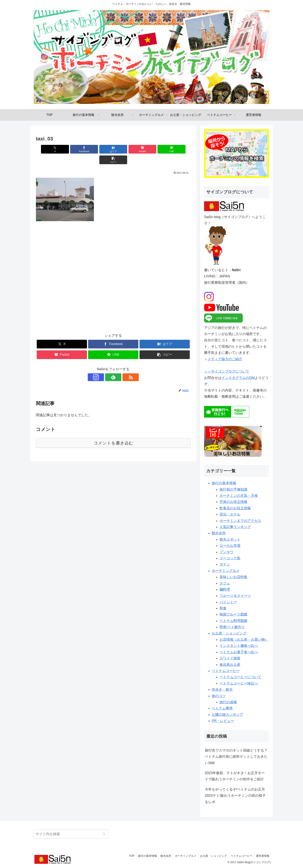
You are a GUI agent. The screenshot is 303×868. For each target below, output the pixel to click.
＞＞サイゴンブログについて (227, 371)
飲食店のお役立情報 (235, 508)
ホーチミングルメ (226, 571)
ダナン (225, 564)
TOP (128, 856)
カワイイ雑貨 (230, 658)
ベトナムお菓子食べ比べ (239, 652)
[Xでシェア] (48, 149)
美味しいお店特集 (233, 577)
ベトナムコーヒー (226, 671)
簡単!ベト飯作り (232, 627)
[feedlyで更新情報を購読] (113, 367)
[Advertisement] (113, 269)
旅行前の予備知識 (233, 489)
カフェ (225, 583)
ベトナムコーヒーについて (240, 677)
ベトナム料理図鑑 (233, 621)
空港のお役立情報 (233, 502)
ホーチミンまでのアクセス (240, 521)
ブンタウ (226, 552)
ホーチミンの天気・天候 (239, 496)
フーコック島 (230, 558)
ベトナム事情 (222, 708)
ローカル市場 (230, 546)
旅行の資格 (228, 702)
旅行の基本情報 (224, 483)
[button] (178, 149)
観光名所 (219, 533)
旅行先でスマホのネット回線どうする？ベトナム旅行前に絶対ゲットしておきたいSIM (236, 757)
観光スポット (230, 539)
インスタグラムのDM (238, 378)
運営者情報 (262, 856)
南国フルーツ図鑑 (233, 614)
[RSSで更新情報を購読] (122, 367)
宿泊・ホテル (230, 514)
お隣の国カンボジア (227, 715)
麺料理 (225, 589)
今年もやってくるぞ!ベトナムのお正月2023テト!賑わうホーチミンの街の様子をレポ (235, 796)
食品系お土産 (230, 665)
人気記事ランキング (235, 527)
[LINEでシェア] (152, 149)
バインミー (228, 602)
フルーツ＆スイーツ (235, 596)
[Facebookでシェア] (74, 149)
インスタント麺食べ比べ (239, 646)
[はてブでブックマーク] (100, 149)
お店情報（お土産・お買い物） (244, 640)
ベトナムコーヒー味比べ (239, 683)
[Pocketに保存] (126, 149)
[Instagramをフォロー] (104, 367)
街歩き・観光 (222, 690)
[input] (71, 834)
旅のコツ (219, 696)
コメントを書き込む (113, 432)
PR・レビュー (223, 721)
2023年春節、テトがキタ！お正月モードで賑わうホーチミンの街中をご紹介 (235, 776)
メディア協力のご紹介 (225, 359)
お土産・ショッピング (229, 633)
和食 (223, 608)
